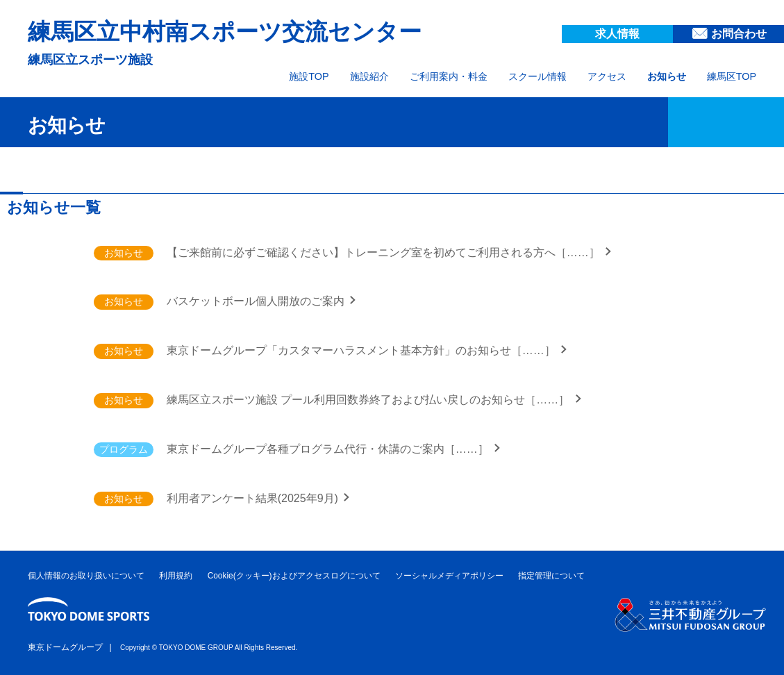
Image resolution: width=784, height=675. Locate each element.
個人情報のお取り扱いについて (86, 576)
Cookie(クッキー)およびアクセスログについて (294, 576)
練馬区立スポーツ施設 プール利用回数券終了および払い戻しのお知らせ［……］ (370, 400)
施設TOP (309, 76)
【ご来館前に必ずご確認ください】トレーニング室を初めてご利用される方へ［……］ (385, 252)
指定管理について (551, 576)
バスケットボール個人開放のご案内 (257, 301)
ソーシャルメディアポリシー (449, 576)
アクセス (607, 76)
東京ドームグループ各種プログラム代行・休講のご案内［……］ (329, 449)
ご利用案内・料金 (449, 76)
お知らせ (667, 76)
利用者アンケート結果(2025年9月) (254, 498)
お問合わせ (739, 34)
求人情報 (617, 34)
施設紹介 (369, 76)
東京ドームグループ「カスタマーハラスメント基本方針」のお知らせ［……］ (362, 350)
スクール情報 (537, 76)
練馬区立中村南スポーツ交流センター (225, 32)
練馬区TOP (732, 76)
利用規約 (176, 576)
